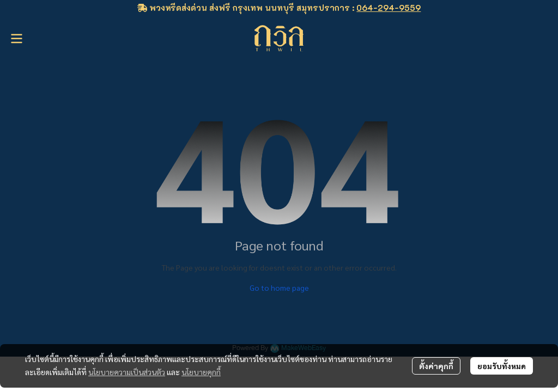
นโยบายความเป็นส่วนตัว (127, 372)
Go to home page (279, 287)
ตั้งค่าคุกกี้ (436, 366)
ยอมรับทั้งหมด (502, 366)
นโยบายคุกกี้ (201, 372)
